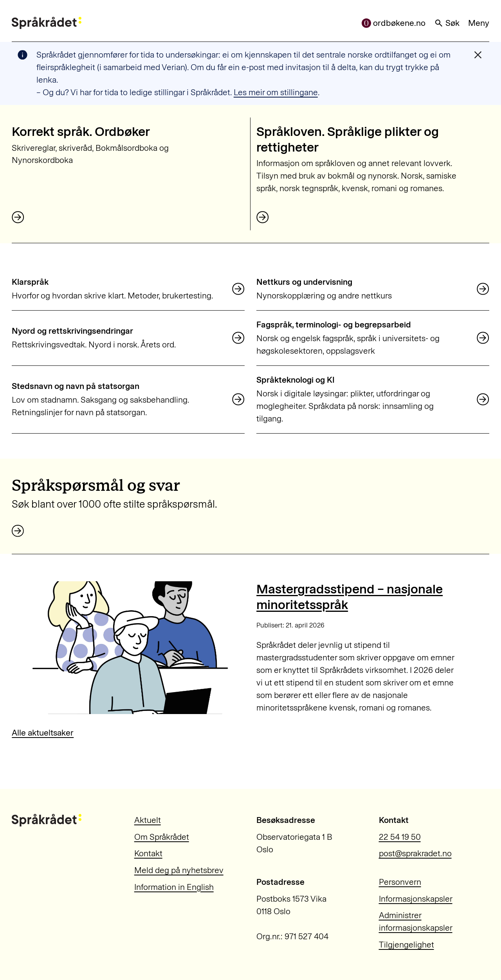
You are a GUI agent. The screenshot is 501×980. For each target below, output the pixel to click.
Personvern (400, 882)
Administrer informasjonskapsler (416, 921)
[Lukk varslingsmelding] (478, 55)
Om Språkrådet (162, 837)
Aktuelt (148, 820)
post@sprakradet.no (415, 853)
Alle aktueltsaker (43, 733)
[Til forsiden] (47, 23)
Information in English (174, 887)
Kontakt (148, 853)
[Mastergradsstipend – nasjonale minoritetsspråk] (128, 648)
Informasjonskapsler (416, 899)
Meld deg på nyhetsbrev (179, 870)
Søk (447, 23)
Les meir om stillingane (276, 92)
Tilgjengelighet (406, 945)
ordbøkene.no (394, 23)
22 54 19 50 (400, 837)
